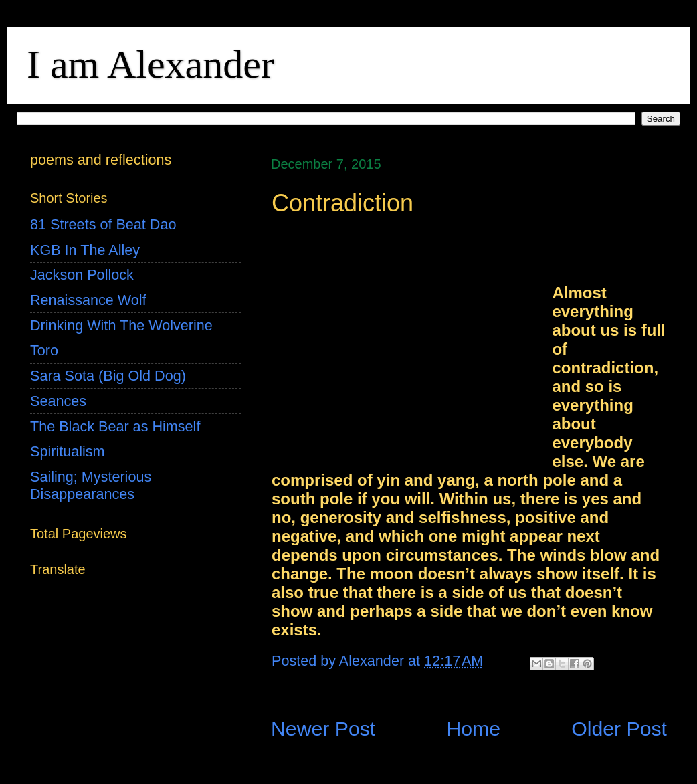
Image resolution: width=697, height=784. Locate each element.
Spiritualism (68, 451)
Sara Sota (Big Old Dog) (108, 376)
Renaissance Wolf (88, 300)
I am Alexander (151, 64)
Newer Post (323, 729)
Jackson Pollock (82, 275)
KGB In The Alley (85, 250)
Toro (44, 350)
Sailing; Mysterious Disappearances (91, 485)
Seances (58, 401)
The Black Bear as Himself (115, 426)
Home (473, 729)
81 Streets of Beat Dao (103, 224)
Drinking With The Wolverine (121, 325)
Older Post (619, 729)
